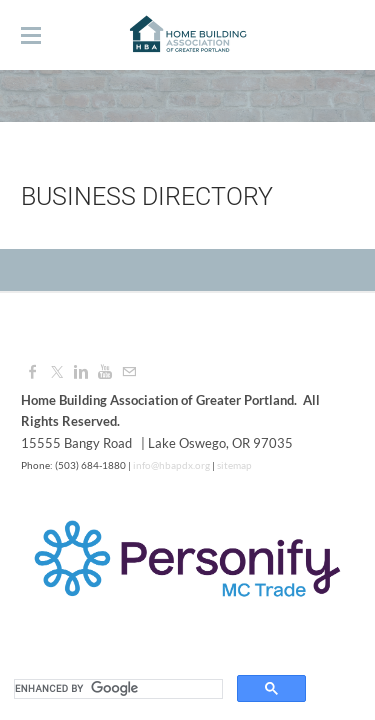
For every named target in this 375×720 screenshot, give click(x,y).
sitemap (234, 465)
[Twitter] (57, 372)
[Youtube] (105, 372)
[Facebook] (33, 372)
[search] (116, 689)
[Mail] (129, 372)
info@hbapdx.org (170, 465)
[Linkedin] (81, 372)
